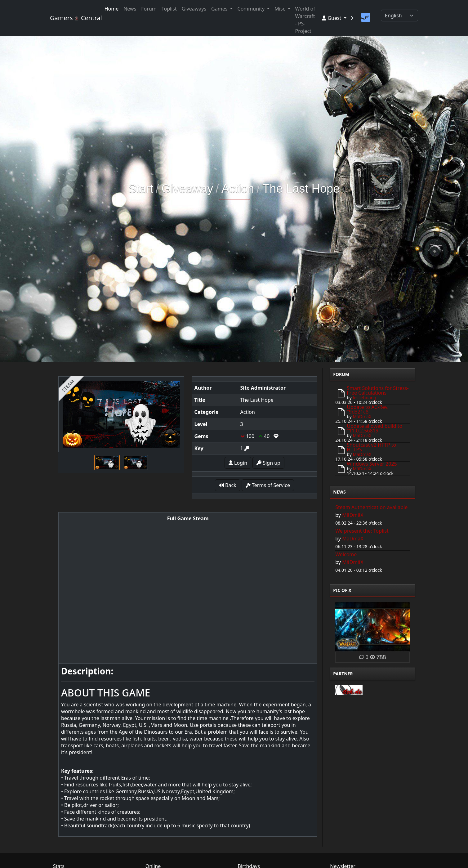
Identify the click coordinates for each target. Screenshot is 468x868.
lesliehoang (364, 398)
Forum (149, 9)
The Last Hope (301, 189)
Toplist (169, 9)
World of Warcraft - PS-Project (305, 20)
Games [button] (220, 9)
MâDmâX (362, 416)
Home (112, 9)
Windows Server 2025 (372, 464)
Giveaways (194, 9)
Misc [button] (280, 9)
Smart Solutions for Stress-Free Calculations (378, 390)
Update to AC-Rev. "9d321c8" (368, 409)
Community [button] (252, 9)
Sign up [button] (268, 463)
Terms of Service (268, 485)
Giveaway (187, 189)
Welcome (346, 554)
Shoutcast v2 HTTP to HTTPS (371, 447)
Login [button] (238, 463)
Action (238, 189)
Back (228, 485)
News (130, 9)
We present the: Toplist (362, 531)
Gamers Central (74, 18)
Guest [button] (332, 18)
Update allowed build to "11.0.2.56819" (374, 428)
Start (141, 189)
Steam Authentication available (371, 507)
